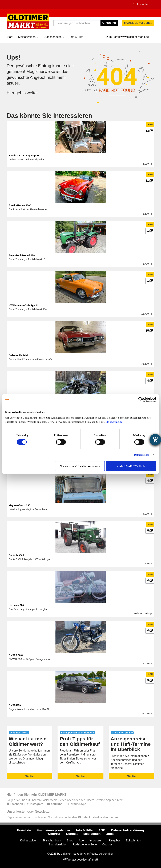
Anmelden (141, 4)
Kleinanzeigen (28, 37)
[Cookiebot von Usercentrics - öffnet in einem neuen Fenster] (141, 399)
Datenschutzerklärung (128, 830)
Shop (70, 840)
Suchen (109, 23)
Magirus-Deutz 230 (19, 505)
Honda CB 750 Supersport (24, 156)
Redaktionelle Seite (85, 844)
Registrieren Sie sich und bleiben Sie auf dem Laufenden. (62, 817)
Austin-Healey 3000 (20, 205)
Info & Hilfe (78, 37)
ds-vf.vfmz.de (114, 422)
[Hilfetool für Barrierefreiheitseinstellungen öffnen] (155, 440)
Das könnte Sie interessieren (49, 116)
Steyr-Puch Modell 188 (22, 255)
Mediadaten (92, 834)
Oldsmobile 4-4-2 (19, 355)
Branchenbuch (54, 37)
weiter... (34, 93)
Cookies (107, 844)
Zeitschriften (133, 840)
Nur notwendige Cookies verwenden (80, 466)
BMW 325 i (15, 705)
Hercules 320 (16, 605)
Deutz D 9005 (16, 555)
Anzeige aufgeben (138, 23)
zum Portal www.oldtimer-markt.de (128, 37)
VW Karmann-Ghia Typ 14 (23, 305)
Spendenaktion (58, 844)
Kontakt (72, 834)
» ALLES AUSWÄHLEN (131, 466)
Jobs (110, 834)
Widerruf (54, 834)
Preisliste (24, 830)
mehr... (29, 776)
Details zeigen (142, 455)
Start (10, 37)
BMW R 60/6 (16, 655)
